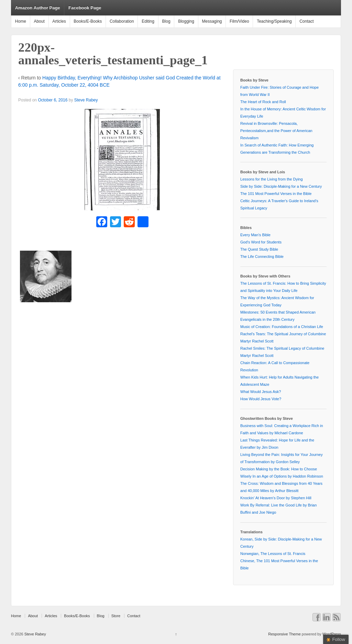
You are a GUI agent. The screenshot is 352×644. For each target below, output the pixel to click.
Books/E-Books (88, 21)
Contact (306, 21)
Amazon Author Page (38, 8)
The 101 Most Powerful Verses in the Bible (276, 194)
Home (21, 21)
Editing (148, 21)
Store (116, 616)
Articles (59, 21)
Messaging (212, 21)
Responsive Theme (284, 634)
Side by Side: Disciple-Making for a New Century (281, 186)
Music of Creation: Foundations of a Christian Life (282, 327)
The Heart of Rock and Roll (263, 102)
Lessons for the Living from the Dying (272, 179)
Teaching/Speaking (274, 21)
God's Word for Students (261, 242)
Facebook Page (85, 8)
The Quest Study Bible (259, 249)
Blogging (186, 21)
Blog (166, 21)
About (39, 21)
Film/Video (239, 21)
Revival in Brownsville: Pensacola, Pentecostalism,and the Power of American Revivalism (276, 131)
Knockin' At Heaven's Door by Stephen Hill (276, 498)
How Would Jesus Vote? (261, 399)
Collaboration (122, 21)
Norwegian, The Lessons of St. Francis (273, 554)
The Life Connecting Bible (262, 256)
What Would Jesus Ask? (261, 392)
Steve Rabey (86, 100)
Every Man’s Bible (255, 235)
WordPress (332, 634)
